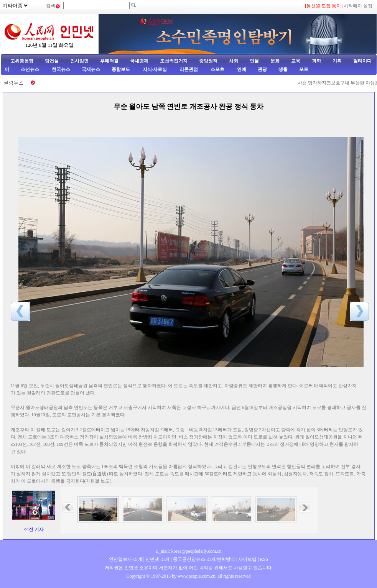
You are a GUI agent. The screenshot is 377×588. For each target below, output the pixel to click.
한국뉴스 (61, 69)
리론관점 (189, 69)
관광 (262, 69)
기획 (337, 61)
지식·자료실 (155, 69)
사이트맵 (247, 559)
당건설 (52, 61)
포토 (304, 69)
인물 (254, 61)
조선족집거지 (174, 61)
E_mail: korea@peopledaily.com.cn (189, 551)
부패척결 (109, 61)
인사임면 (79, 61)
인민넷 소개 (157, 559)
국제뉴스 (91, 69)
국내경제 (139, 61)
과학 (316, 61)
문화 (275, 61)
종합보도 (121, 69)
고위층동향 (22, 61)
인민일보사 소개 (126, 559)
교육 (296, 61)
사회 (234, 61)
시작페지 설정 (358, 6)
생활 (283, 69)
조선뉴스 (30, 69)
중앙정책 (208, 61)
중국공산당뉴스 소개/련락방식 (204, 559)
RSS (264, 559)
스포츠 (217, 69)
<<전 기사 (34, 529)
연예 (241, 69)
